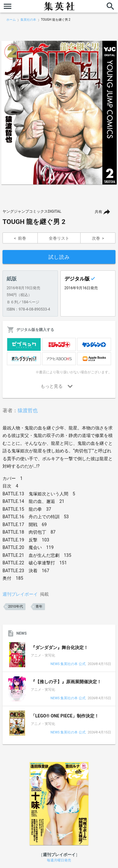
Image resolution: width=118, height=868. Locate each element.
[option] (59, 113)
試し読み (59, 257)
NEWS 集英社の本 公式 (68, 664)
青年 (39, 607)
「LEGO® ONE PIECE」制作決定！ (65, 716)
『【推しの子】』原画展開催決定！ (66, 682)
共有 (98, 212)
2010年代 (16, 607)
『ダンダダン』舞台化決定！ (59, 647)
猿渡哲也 (28, 410)
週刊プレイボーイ (20, 594)
